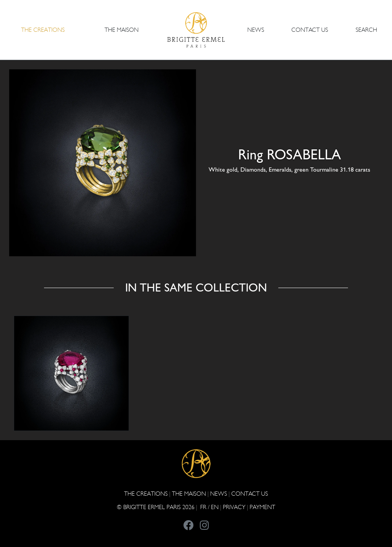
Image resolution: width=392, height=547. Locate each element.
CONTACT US (310, 30)
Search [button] (366, 30)
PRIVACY (234, 507)
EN (215, 507)
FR (203, 507)
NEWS (256, 30)
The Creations (146, 494)
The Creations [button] (43, 30)
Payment (262, 507)
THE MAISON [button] (122, 30)
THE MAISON (189, 494)
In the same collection (196, 288)
